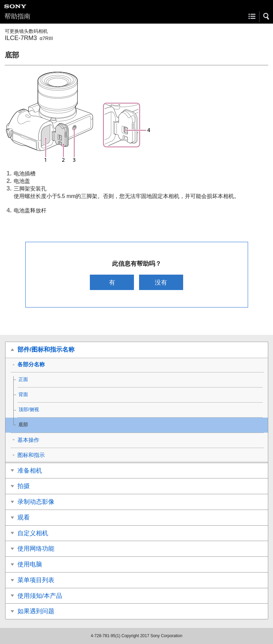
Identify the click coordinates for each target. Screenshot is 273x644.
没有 (161, 282)
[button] (267, 16)
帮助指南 (17, 16)
